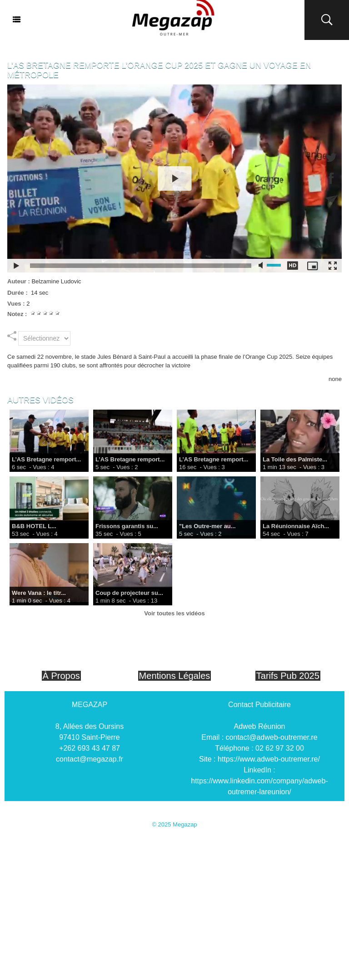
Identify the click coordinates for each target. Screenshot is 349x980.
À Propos (61, 676)
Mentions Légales (175, 676)
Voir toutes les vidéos (174, 613)
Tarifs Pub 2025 (288, 676)
